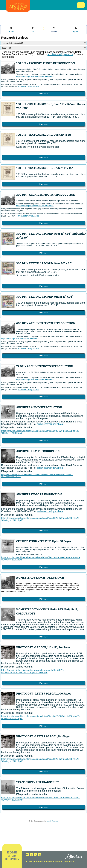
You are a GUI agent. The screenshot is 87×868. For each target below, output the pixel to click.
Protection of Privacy (63, 861)
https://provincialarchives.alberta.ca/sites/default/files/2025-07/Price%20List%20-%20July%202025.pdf (40, 432)
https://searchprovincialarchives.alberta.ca (35, 76)
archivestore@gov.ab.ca (28, 86)
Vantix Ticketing (53, 821)
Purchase (43, 94)
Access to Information (36, 861)
